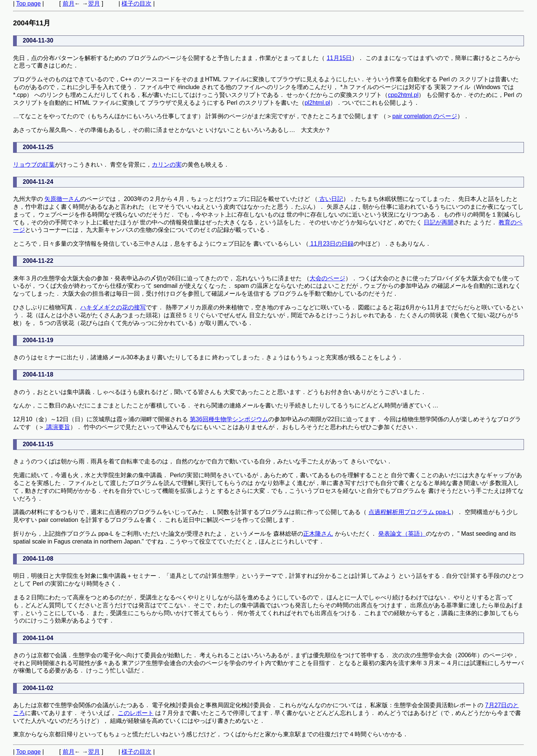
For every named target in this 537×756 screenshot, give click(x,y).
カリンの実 (167, 165)
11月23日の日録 (331, 244)
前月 (69, 4)
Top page (28, 4)
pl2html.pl (317, 103)
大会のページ (327, 278)
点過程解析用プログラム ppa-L (410, 512)
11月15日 (339, 58)
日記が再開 (439, 222)
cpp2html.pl (403, 95)
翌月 (94, 4)
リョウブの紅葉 (34, 165)
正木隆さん (318, 534)
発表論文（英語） (402, 534)
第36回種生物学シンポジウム (229, 419)
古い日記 (330, 199)
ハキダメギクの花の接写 (113, 307)
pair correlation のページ (425, 116)
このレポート (136, 713)
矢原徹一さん (62, 199)
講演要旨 (57, 427)
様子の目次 (136, 4)
